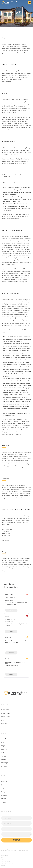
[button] (30, 2)
